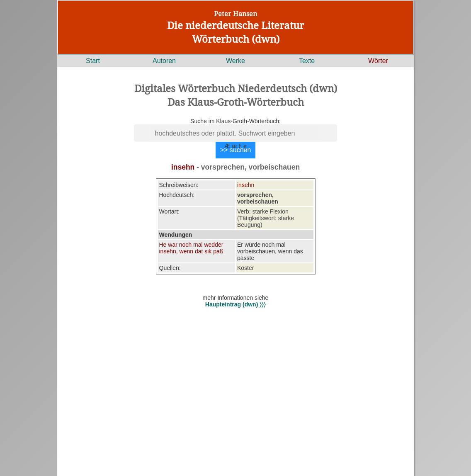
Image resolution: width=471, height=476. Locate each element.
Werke (235, 61)
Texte (307, 61)
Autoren (164, 61)
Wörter (378, 61)
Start (93, 61)
